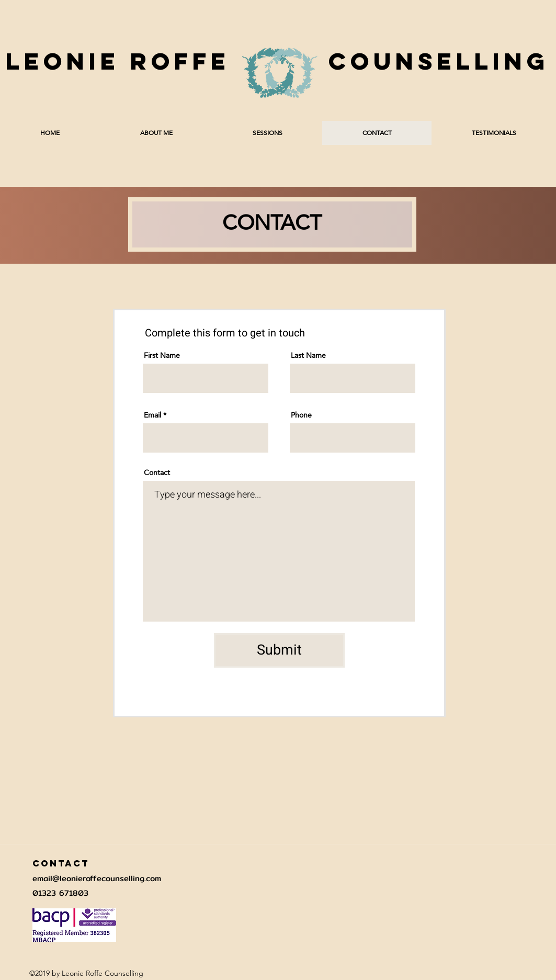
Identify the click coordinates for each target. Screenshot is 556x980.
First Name (162, 355)
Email (152, 415)
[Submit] (279, 650)
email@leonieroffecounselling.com (97, 878)
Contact (157, 472)
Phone (301, 415)
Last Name (308, 355)
